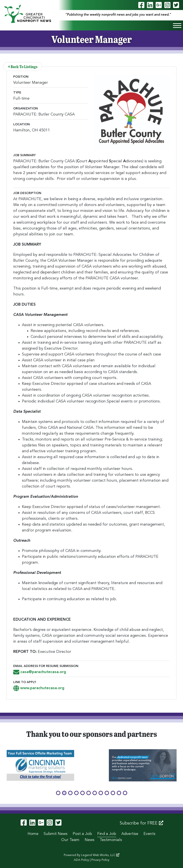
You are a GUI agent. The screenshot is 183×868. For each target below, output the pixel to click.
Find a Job (107, 834)
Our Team (70, 840)
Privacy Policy (100, 860)
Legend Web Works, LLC (100, 855)
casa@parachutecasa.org (40, 672)
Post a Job (82, 834)
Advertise (130, 834)
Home (33, 834)
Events (149, 834)
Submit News (56, 834)
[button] (58, 793)
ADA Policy (81, 860)
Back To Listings (23, 66)
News (90, 840)
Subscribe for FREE (141, 823)
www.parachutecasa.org (39, 688)
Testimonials (111, 840)
